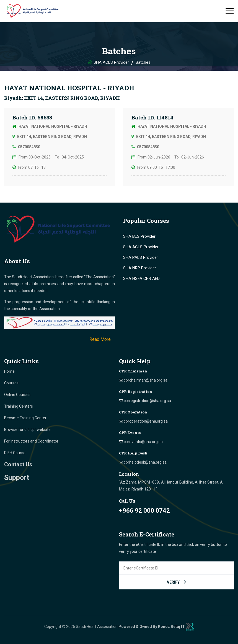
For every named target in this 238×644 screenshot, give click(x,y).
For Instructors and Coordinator (31, 441)
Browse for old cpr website (27, 430)
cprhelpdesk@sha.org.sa (145, 462)
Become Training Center (25, 418)
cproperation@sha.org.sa (146, 421)
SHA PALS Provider (141, 257)
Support (17, 478)
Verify (177, 582)
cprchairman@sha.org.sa (146, 380)
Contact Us (18, 464)
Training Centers (19, 406)
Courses (11, 383)
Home (9, 371)
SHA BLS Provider (139, 236)
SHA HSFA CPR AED (141, 278)
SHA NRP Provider (140, 268)
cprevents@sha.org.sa (143, 442)
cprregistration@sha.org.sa (147, 401)
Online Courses (17, 395)
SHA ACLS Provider (111, 62)
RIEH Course (15, 453)
